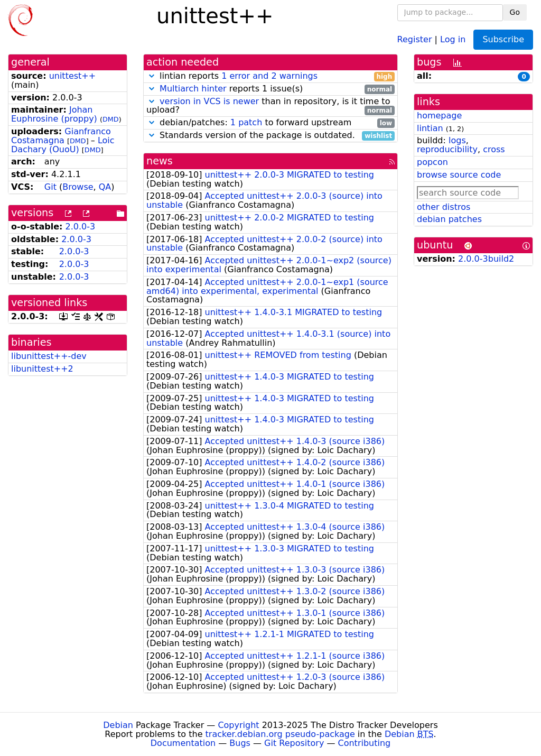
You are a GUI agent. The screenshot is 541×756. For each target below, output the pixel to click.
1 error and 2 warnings (269, 76)
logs (457, 140)
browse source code (459, 175)
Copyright (238, 725)
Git (50, 187)
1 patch (246, 122)
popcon (432, 162)
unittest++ (73, 76)
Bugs (240, 743)
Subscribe (503, 39)
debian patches (449, 219)
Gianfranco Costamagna (61, 136)
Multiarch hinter (193, 89)
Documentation (183, 743)
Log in (453, 39)
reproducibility (447, 149)
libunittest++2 (42, 369)
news (160, 161)
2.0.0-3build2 (486, 259)
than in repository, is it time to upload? (270, 106)
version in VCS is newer (209, 101)
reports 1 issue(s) (270, 89)
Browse (78, 187)
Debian (118, 725)
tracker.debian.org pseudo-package (280, 734)
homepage (439, 116)
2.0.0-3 (81, 227)
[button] (152, 76)
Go (515, 12)
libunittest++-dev (49, 356)
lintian (430, 128)
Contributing (365, 743)
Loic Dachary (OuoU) (63, 145)
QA (105, 187)
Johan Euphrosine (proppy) (54, 114)
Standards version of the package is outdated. (270, 136)
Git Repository (294, 743)
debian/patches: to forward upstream (270, 123)
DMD (111, 119)
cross (494, 149)
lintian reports (270, 76)
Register (415, 39)
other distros (444, 207)
